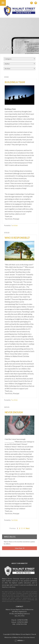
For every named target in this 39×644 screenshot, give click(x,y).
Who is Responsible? (17, 238)
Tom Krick (14, 225)
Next (28, 528)
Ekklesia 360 (20, 641)
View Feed (19, 548)
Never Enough (14, 412)
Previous (13, 528)
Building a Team (15, 82)
